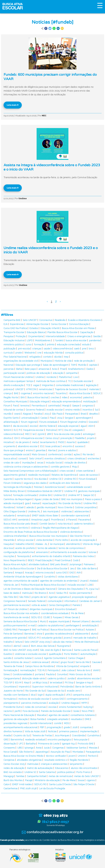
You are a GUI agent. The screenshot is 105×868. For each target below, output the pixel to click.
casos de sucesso (89, 475)
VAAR (96, 670)
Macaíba (42, 715)
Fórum (7, 406)
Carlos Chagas (76, 658)
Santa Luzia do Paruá (85, 650)
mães (65, 397)
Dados (90, 369)
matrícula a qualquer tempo (19, 381)
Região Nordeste (79, 760)
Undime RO (70, 479)
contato (47, 357)
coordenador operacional (75, 516)
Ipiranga (29, 748)
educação (58, 373)
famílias (20, 776)
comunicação (55, 601)
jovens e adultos (67, 450)
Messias (93, 748)
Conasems (9, 748)
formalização (11, 670)
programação (54, 727)
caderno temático (83, 524)
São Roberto (26, 752)
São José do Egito (50, 650)
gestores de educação (16, 719)
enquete (85, 666)
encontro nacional (43, 393)
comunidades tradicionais (70, 385)
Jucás (47, 748)
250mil (41, 434)
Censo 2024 (52, 438)
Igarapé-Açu (68, 744)
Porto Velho (62, 540)
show (40, 634)
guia (27, 503)
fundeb (59, 340)
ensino (29, 450)
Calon (7, 784)
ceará (17, 414)
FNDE (61, 442)
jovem (72, 756)
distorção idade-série (33, 678)
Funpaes (58, 617)
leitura (19, 642)
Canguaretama (12, 678)
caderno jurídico (56, 678)
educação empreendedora (66, 401)
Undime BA (45, 495)
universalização (30, 418)
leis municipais (51, 511)
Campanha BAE (12, 320)
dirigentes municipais (41, 609)
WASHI (7, 430)
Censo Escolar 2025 (14, 764)
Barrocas (67, 650)
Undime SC (30, 772)
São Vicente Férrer (80, 536)
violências (67, 511)
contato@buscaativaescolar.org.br (53, 832)
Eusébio (8, 654)
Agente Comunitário (55, 658)
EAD (72, 573)
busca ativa (10, 458)
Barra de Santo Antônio (88, 687)
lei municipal (57, 544)
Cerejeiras (9, 760)
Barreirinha (17, 740)
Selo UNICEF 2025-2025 (37, 642)
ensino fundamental (70, 707)
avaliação (54, 703)
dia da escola (20, 426)
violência (35, 528)
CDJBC (47, 617)
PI (20, 430)
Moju (75, 467)
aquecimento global (14, 475)
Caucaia (96, 662)
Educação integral (39, 401)
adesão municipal (13, 503)
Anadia (7, 735)
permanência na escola (16, 605)
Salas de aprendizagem (56, 365)
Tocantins (61, 393)
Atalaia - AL (41, 544)
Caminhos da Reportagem (18, 499)
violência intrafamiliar (15, 536)
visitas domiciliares (68, 577)
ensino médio (73, 410)
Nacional (8, 365)
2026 (75, 727)
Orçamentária (36, 336)
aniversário (42, 552)
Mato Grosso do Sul (80, 674)
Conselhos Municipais (15, 401)
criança (8, 393)
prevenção (66, 438)
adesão (30, 507)
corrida (67, 454)
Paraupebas (72, 414)
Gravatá (93, 422)
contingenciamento (77, 699)
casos (25, 646)
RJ (15, 430)
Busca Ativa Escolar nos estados (21, 613)
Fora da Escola (31, 711)
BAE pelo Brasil (59, 564)
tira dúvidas (41, 479)
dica (33, 695)
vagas (36, 385)
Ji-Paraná (71, 520)
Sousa (81, 780)
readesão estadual (35, 740)
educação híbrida (53, 353)
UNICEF (19, 389)
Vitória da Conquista (67, 666)
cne (39, 353)
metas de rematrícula (60, 776)
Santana (8, 573)
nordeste (51, 377)
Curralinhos (93, 735)
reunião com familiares (16, 695)
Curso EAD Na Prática (15, 328)
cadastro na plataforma (50, 625)
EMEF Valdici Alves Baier (45, 516)
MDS (67, 723)
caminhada (54, 406)
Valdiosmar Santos (76, 748)
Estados (34, 328)
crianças (37, 349)
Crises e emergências (79, 336)
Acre (51, 593)
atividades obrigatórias (29, 760)
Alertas (52, 450)
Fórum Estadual (87, 479)
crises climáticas (76, 458)
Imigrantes (48, 385)
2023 (47, 414)
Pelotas (38, 487)
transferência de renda (16, 617)
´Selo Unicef (35, 458)
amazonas (44, 369)
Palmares (89, 564)
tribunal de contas (13, 410)
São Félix (24, 597)
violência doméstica (71, 532)
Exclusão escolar (83, 381)
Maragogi (9, 776)
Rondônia (9, 507)
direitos (8, 438)
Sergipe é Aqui (84, 682)
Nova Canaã (10, 752)
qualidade (83, 442)
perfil (17, 711)
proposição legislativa (84, 597)
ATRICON (31, 389)
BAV (23, 397)
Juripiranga (75, 564)
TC (70, 381)
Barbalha (31, 744)
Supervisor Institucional (45, 687)
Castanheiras (11, 788)
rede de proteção (84, 361)
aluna (94, 634)
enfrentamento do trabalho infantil (51, 556)
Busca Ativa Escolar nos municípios (48, 536)
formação (39, 344)
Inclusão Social (54, 463)
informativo (71, 601)
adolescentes (82, 511)
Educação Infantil (50, 328)
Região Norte (11, 397)
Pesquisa (8, 336)
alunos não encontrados (84, 768)
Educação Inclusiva (14, 340)
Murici (43, 621)
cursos (38, 658)
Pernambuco (39, 406)
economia (75, 397)
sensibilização (90, 625)
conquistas (86, 727)
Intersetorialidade (55, 336)
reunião (8, 414)
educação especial (68, 426)
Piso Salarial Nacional (15, 357)
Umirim (81, 756)
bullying (88, 707)
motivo (7, 646)
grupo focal (67, 662)
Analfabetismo (76, 369)
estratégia (88, 434)
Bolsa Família (37, 719)
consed (22, 458)
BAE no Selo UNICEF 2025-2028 (21, 650)
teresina (25, 406)
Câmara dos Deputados (70, 589)
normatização (27, 670)
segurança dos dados (35, 483)
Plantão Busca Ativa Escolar (63, 332)
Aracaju (29, 573)
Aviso (55, 369)
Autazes (90, 630)
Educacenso (62, 768)
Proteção (21, 336)
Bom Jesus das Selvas (43, 646)
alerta (17, 646)
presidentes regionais (15, 723)
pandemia (94, 340)
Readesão (60, 320)
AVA (79, 573)
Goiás (76, 711)
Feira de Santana (13, 634)
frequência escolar (33, 430)
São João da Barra (87, 568)
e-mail (32, 625)
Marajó (66, 406)
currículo (8, 353)
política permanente (15, 625)
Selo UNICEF (30, 320)
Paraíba (38, 414)
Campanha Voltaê (37, 776)
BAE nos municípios (72, 499)
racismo (8, 711)
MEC (28, 434)
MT (60, 430)
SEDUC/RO (41, 784)
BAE (16, 393)
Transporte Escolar (14, 332)
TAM (73, 365)
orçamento (10, 446)
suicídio (8, 658)
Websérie (30, 353)
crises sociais (67, 471)
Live (76, 377)
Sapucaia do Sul (56, 691)
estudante (9, 516)
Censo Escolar (59, 324)
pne (84, 349)
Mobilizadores (43, 340)
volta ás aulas (39, 605)
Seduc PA (61, 593)
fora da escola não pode (67, 434)
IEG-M (18, 682)
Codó (76, 560)
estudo (86, 344)
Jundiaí (71, 678)
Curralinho (50, 577)
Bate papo (30, 369)
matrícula (27, 593)
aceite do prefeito (25, 548)
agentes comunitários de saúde (21, 581)
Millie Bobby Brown (14, 491)
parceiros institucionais (34, 703)
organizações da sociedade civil (21, 361)
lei (34, 434)
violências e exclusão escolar (31, 654)
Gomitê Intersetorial (41, 723)
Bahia (19, 369)
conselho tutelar (23, 658)
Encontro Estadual (65, 609)
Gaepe (76, 406)
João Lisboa (68, 670)
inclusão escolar (76, 585)
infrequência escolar (32, 438)
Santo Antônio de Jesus (16, 662)
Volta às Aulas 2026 (35, 731)
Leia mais (13, 105)
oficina (55, 662)
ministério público (13, 344)
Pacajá (29, 780)
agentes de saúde (58, 715)
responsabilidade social (16, 454)
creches (55, 397)
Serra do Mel (83, 662)
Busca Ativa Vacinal (38, 397)
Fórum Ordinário (12, 483)
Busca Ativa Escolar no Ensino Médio (24, 756)
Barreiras (29, 634)
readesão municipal (38, 475)
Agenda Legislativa (59, 597)
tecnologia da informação (18, 487)
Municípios (46, 361)
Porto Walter (71, 654)
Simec (7, 674)
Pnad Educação (44, 560)
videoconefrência (62, 349)
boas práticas (53, 446)
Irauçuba (8, 544)
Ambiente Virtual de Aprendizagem (23, 577)
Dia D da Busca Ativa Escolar (19, 568)
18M (49, 434)
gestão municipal (46, 507)
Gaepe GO (89, 495)
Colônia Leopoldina (86, 507)
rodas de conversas (35, 707)
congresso (88, 406)
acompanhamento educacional (20, 727)
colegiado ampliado (58, 719)
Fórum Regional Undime (73, 422)
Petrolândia (67, 687)
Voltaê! (20, 507)
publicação (10, 349)
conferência (55, 454)
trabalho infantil (24, 544)
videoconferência (13, 434)
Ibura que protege (14, 450)
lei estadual (56, 682)
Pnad (63, 369)
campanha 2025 (81, 695)
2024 (60, 418)
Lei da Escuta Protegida (52, 788)
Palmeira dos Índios (83, 556)
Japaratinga (42, 752)
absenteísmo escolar (88, 678)
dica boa (8, 548)
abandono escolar (28, 446)
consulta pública (74, 353)
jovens (67, 638)
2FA (68, 695)
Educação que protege (28, 365)
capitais (93, 365)
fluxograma (63, 646)
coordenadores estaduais (55, 613)
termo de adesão (47, 548)
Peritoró (92, 756)
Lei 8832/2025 (40, 682)
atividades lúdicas (38, 564)
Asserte (71, 442)
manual (36, 503)
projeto (91, 438)
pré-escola (24, 349)
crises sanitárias (85, 471)
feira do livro (84, 670)
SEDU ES (36, 617)
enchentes (94, 458)
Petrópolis (53, 670)
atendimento (73, 544)
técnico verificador (56, 756)
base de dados (12, 593)
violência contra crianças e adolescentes (26, 467)
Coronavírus (46, 320)
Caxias (44, 418)
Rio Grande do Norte (70, 503)
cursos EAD (58, 699)
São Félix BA (10, 597)
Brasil (84, 414)
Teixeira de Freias (13, 666)
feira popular (81, 740)
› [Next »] (60, 301)
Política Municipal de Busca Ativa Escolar (43, 585)
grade (67, 727)
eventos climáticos (55, 458)
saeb (77, 349)
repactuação (49, 503)
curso (28, 344)
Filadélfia (80, 438)
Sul (97, 410)
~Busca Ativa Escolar (80, 393)
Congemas (58, 748)
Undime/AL (34, 511)
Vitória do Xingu (91, 544)
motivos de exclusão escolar (34, 699)
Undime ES (59, 495)
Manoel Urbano (80, 621)
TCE (28, 385)
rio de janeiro (23, 442)
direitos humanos (13, 731)
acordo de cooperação (83, 540)
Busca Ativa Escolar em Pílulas (78, 328)
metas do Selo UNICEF (87, 776)
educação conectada (68, 344)
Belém (7, 426)
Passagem (24, 630)
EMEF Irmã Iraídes (22, 784)
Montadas (78, 752)
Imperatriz (24, 687)
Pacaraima (84, 520)
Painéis (76, 605)
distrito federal (47, 426)
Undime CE (55, 479)
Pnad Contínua (63, 560)
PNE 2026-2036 (28, 788)
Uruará (83, 581)
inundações (28, 463)
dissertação (10, 744)
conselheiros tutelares (83, 715)
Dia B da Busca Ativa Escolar (52, 568)
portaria (39, 674)
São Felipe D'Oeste (84, 784)
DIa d (67, 430)
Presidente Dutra (13, 707)
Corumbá (62, 674)
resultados (76, 719)
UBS (20, 748)
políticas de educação (38, 373)
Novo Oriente (65, 507)
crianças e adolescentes (54, 764)
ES (42, 446)
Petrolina (51, 430)
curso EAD (61, 573)
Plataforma (65, 377)
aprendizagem (84, 418)
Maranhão (9, 540)
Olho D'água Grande (14, 511)
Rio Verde (88, 454)
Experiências (17, 324)
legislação (91, 385)
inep (66, 357)
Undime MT (74, 495)
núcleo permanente (80, 593)
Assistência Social (54, 487)
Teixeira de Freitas (42, 735)
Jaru (72, 568)
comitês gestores (60, 467)
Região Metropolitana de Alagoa (60, 528)
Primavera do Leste (49, 744)
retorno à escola (44, 573)
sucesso (79, 446)
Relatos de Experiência (64, 475)
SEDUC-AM (10, 520)
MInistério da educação (47, 780)
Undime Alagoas (70, 703)
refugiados (35, 357)
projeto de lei (39, 597)
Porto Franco (83, 772)
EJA (6, 324)
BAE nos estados (13, 772)
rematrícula (23, 516)
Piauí (52, 418)
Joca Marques (62, 735)
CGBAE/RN (10, 630)
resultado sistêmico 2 (56, 760)
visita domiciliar (45, 540)
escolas (53, 707)
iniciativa (8, 442)
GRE (6, 740)
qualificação (55, 654)
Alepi (27, 682)
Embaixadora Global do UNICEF (45, 491)
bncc (91, 349)
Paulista (50, 674)
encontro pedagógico (59, 740)
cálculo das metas (62, 642)
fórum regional (29, 422)
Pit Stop (69, 682)
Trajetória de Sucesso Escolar (71, 389)
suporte (8, 479)
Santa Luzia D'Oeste (60, 784)
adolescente (82, 634)
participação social (14, 373)
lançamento (76, 764)
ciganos (91, 780)
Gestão (97, 336)
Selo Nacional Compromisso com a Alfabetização (30, 471)
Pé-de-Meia (69, 780)
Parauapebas (93, 752)
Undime (40, 377)
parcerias (9, 369)
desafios (94, 414)
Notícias (52, 731)
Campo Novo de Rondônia (39, 666)
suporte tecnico (23, 479)
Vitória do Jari (11, 585)
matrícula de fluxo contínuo (51, 381)
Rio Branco (40, 593)
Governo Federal (35, 410)
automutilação (88, 654)
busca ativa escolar (76, 340)
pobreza (8, 389)
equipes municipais (59, 621)
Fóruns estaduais (48, 422)
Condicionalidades (23, 674)
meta (35, 442)
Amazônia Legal (40, 520)
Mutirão (82, 365)
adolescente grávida (15, 638)
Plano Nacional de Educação (19, 715)
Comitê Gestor (47, 524)
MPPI (84, 703)
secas (40, 463)
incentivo (87, 410)
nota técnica (64, 524)
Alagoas (27, 414)
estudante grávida (51, 638)
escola (33, 426)
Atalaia (93, 581)
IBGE (30, 560)
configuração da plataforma (19, 552)
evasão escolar (55, 410)
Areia (39, 748)
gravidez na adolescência (59, 634)
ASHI (91, 426)
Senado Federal (37, 601)
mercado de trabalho (85, 638)
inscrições (9, 556)
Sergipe (69, 418)
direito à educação (14, 385)
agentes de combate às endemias (59, 581)
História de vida (63, 361)
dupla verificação (55, 695)
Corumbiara (10, 687)
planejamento (11, 703)
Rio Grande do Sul (35, 691)
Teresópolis (23, 556)
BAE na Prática (40, 630)
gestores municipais (89, 491)
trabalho (8, 642)
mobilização (90, 401)
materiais (94, 389)
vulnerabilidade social (78, 487)
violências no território (16, 528)
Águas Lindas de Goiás (47, 499)
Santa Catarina (47, 772)
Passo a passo (93, 499)
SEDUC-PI (34, 638)
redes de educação (14, 768)
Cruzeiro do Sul (22, 735)
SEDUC (97, 393)
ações (77, 454)
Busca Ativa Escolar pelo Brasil (20, 524)
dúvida (58, 357)
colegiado (78, 430)
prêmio (51, 344)
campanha (71, 373)
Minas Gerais (72, 617)
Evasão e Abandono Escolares (84, 320)
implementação (89, 731)
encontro (68, 446)
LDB (90, 585)
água (83, 426)
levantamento (48, 442)
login (40, 695)
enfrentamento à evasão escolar (68, 552)
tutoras (92, 552)
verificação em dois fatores (64, 483)
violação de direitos (75, 463)
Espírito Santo (11, 418)
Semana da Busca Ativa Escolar (21, 621)
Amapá (19, 573)
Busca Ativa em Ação (15, 564)
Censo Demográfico (59, 605)
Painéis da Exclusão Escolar (56, 711)
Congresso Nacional (15, 601)
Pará (15, 406)
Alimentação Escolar (37, 324)
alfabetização (11, 422)
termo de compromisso (71, 548)
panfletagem (73, 625)
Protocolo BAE (86, 744)
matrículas (33, 764)
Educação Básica (36, 332)
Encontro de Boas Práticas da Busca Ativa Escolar (31, 532)
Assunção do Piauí (60, 752)
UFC (21, 744)
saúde (47, 349)
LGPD (30, 340)
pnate (19, 353)
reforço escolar (25, 540)
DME (87, 719)
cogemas (26, 393)
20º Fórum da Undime (15, 609)
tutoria (7, 495)
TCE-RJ (41, 670)
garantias (41, 450)
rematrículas (45, 389)
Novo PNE (87, 711)
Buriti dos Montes (13, 780)
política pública (66, 772)
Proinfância (57, 520)
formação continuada (25, 495)
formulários (10, 699)
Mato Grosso (39, 454)
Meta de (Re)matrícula (87, 642)
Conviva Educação (79, 324)
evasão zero (74, 691)
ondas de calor (12, 463)
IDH (16, 438)
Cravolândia (78, 735)
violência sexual (40, 662)
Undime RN (90, 503)
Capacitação (87, 332)
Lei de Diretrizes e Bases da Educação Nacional (29, 589)
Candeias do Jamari (90, 601)
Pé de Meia (77, 613)
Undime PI (70, 491)
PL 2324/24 (92, 589)
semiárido (24, 520)
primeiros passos (68, 731)
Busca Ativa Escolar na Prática (67, 630)
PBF (42, 727)
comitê (58, 723)
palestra (88, 397)
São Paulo (57, 414)
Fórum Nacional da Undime (18, 377)
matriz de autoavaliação (40, 768)
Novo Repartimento (14, 560)
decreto (96, 621)
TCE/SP (8, 682)
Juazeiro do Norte (13, 691)
